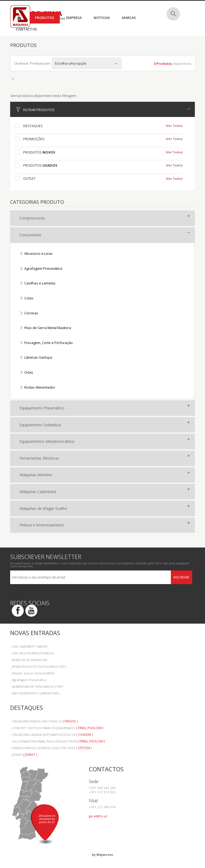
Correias (29, 313)
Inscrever (181, 577)
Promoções (34, 139)
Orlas (26, 373)
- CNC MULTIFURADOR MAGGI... (33, 653)
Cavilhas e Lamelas (38, 284)
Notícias (102, 18)
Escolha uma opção (87, 63)
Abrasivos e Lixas (36, 254)
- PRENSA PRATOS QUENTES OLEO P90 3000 (51, 748)
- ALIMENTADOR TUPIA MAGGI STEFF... (38, 687)
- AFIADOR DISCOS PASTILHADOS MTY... (40, 666)
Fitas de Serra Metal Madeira (45, 328)
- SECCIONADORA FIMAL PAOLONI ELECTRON (58, 741)
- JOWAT (23, 755)
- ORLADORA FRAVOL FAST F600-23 (44, 721)
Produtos (45, 18)
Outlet (29, 178)
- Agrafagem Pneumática (28, 680)
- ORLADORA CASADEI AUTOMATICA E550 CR (51, 735)
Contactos (26, 29)
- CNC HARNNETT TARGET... (30, 646)
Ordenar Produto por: (33, 63)
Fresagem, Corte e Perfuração (46, 343)
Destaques (33, 126)
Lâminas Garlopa (36, 358)
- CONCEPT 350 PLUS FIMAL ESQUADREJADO (57, 728)
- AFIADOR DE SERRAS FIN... (30, 660)
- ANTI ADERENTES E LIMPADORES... (36, 693)
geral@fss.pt (98, 816)
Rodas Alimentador (37, 388)
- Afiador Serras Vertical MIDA (32, 673)
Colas (26, 298)
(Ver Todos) (174, 126)
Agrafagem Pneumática (41, 269)
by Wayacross (102, 855)
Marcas (129, 18)
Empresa (74, 18)
